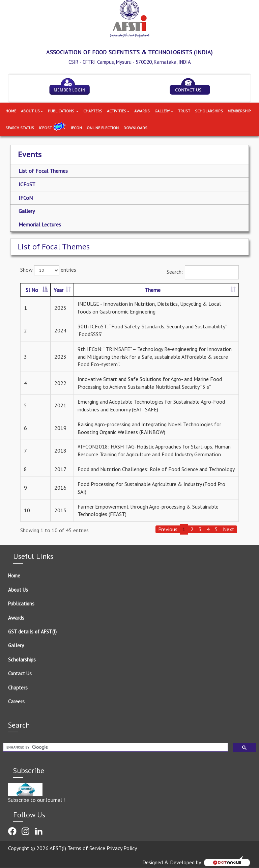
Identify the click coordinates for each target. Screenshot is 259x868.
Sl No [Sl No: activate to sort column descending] (32, 290)
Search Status (20, 128)
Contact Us (20, 673)
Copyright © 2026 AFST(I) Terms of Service (57, 848)
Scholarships (209, 111)
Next (229, 529)
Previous (168, 529)
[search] (115, 747)
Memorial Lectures (40, 224)
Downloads (135, 128)
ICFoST (52, 128)
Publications (63, 111)
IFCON (76, 128)
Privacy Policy (122, 848)
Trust (184, 111)
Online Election (103, 128)
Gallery (164, 111)
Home (11, 111)
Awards (142, 111)
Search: (203, 272)
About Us (32, 111)
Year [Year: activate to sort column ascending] (59, 290)
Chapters (93, 111)
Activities (118, 111)
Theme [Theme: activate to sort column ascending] (153, 290)
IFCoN (26, 198)
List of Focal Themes (43, 171)
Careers (16, 701)
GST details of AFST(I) (32, 632)
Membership (239, 111)
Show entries (48, 270)
